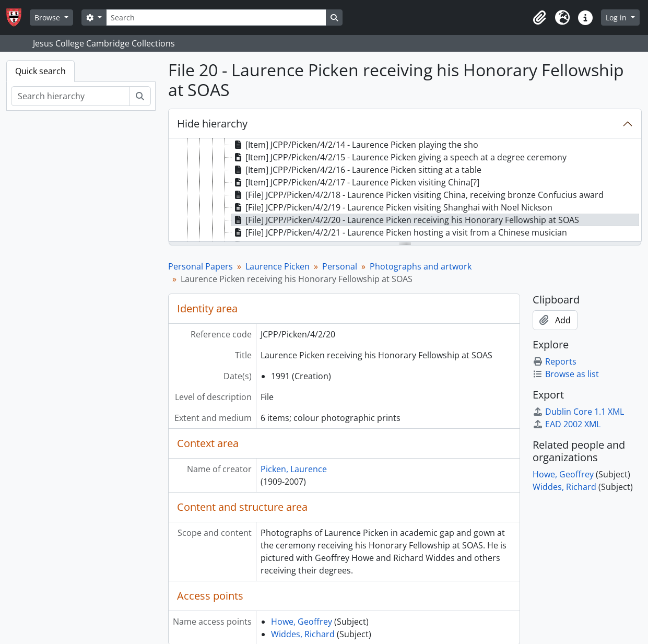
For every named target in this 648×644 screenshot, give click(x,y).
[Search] (216, 17)
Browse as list (566, 374)
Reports (555, 361)
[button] (539, 18)
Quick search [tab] (40, 71)
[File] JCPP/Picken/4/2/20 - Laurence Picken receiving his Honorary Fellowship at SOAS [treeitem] (405, 220)
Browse (48, 17)
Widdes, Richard (303, 634)
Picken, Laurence (294, 469)
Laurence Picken (278, 266)
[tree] (405, 191)
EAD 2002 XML (567, 424)
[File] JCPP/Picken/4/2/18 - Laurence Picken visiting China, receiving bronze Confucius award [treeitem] (418, 195)
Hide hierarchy (212, 124)
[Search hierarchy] (70, 96)
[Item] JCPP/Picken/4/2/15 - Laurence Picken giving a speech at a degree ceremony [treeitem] (399, 157)
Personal (340, 266)
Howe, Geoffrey (302, 622)
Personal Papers (201, 266)
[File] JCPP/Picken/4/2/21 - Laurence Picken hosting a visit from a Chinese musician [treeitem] (399, 232)
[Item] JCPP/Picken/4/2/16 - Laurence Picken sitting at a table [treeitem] (357, 170)
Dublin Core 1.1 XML (578, 412)
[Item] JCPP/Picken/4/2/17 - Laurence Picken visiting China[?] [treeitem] (356, 182)
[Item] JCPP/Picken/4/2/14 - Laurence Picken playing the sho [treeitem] (355, 145)
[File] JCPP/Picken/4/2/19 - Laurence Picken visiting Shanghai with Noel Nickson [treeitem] (392, 207)
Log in (617, 17)
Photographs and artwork (421, 266)
